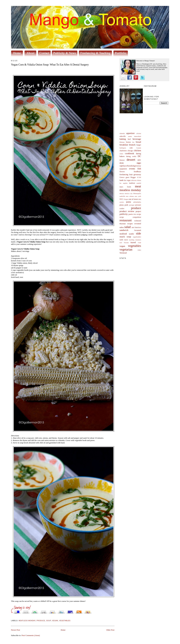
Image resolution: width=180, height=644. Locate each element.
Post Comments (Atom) (31, 635)
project (138, 211)
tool (121, 243)
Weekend (123, 253)
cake (131, 148)
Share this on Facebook (70, 611)
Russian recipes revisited (130, 224)
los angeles (124, 183)
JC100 (139, 177)
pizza (122, 205)
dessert (131, 160)
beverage (137, 139)
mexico (122, 193)
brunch (132, 145)
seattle (131, 234)
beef (129, 139)
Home (63, 630)
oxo (140, 199)
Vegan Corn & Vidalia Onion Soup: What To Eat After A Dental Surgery (50, 65)
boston (128, 142)
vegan (122, 246)
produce (136, 208)
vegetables (135, 246)
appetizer (130, 133)
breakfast (124, 145)
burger (139, 145)
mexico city (129, 193)
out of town (133, 199)
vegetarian (126, 249)
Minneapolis (137, 193)
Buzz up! (88, 611)
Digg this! (26, 611)
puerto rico (132, 214)
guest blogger (131, 177)
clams (121, 154)
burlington (123, 148)
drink (122, 163)
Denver (122, 160)
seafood (123, 234)
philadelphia (137, 202)
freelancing (124, 174)
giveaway (137, 174)
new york (138, 196)
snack (122, 237)
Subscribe (79, 611)
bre (133, 142)
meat (138, 186)
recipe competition (130, 217)
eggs (139, 163)
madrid (139, 183)
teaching (132, 240)
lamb (122, 180)
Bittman (122, 142)
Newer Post (16, 630)
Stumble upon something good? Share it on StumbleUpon (35, 611)
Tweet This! (61, 611)
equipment (123, 169)
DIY (139, 160)
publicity (124, 214)
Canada (139, 148)
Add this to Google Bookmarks (52, 611)
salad (128, 227)
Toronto (126, 243)
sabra (122, 227)
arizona (139, 133)
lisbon (139, 180)
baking (123, 139)
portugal (132, 205)
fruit (131, 174)
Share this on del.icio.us (17, 611)
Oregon (126, 199)
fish (139, 169)
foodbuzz (137, 172)
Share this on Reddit (44, 611)
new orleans (130, 196)
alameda (122, 133)
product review (127, 211)
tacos (126, 240)
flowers (122, 172)
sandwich (124, 230)
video (139, 250)
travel (133, 242)
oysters (122, 202)
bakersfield (137, 136)
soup (129, 237)
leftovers (134, 180)
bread (138, 142)
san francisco (136, 227)
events (132, 169)
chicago (130, 151)
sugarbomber (137, 237)
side (139, 233)
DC (139, 156)
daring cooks (131, 156)
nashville (122, 196)
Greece (122, 177)
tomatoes (138, 240)
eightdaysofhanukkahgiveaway (130, 166)
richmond (138, 221)
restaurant (126, 220)
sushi (121, 240)
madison (132, 183)
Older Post (110, 630)
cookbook (129, 153)
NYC (121, 199)
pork (126, 205)
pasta (128, 202)
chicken (137, 150)
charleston (123, 151)
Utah (139, 243)
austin (130, 136)
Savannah (138, 230)
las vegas (127, 180)
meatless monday (130, 190)
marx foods (125, 187)
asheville (123, 136)
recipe (139, 214)
